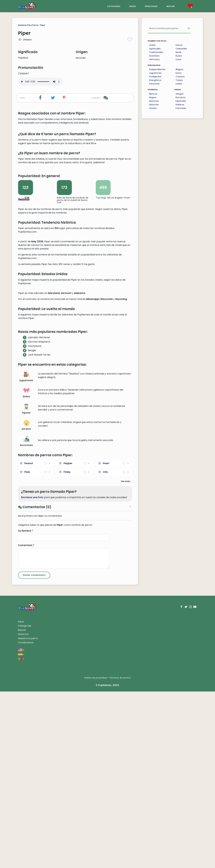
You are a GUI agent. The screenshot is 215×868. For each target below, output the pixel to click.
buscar (171, 6)
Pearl (106, 640)
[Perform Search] (189, 29)
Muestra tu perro (28, 815)
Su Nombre (26, 707)
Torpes (179, 80)
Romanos (181, 97)
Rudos (179, 56)
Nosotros (23, 811)
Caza (178, 59)
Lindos (152, 45)
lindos (26, 569)
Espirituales (155, 49)
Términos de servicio (120, 854)
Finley (67, 648)
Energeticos (155, 80)
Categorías (25, 802)
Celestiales (181, 49)
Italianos (180, 105)
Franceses (181, 108)
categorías (114, 6)
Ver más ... (127, 658)
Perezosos (154, 84)
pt (21, 835)
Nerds (178, 52)
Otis (105, 648)
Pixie (27, 648)
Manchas (154, 105)
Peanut (29, 640)
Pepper (68, 640)
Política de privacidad (95, 854)
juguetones (26, 553)
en (21, 826)
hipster (26, 586)
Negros (153, 97)
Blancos (153, 94)
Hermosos (154, 59)
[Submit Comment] (34, 752)
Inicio (21, 798)
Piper (43, 25)
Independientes (157, 69)
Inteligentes (155, 77)
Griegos (180, 94)
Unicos (179, 45)
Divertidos (154, 56)
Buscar (22, 806)
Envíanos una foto (32, 674)
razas (133, 6)
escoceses (26, 618)
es (21, 831)
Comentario (26, 722)
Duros (179, 73)
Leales (179, 84)
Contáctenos (26, 819)
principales (151, 6)
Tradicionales (156, 52)
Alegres (179, 69)
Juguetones (155, 73)
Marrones (154, 101)
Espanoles (181, 101)
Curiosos (180, 77)
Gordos (153, 108)
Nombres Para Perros (28, 25)
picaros (26, 602)
